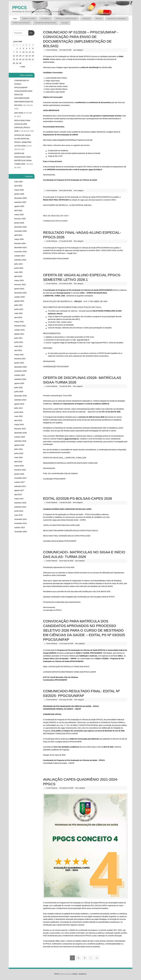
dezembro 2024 (20, 227)
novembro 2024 (20, 231)
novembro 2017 (20, 478)
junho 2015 (19, 511)
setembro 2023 (20, 260)
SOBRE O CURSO (29, 19)
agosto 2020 (19, 383)
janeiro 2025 (19, 223)
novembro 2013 (20, 523)
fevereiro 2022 (20, 326)
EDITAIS (99, 19)
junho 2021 (19, 342)
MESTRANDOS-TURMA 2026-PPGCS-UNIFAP (60, 734)
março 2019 (19, 424)
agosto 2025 (19, 206)
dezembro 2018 (20, 433)
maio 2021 (18, 346)
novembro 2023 (20, 252)
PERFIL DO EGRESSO (21, 23)
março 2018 (19, 466)
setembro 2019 (20, 400)
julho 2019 (18, 408)
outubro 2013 (20, 527)
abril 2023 (18, 276)
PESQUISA (86, 19)
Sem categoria (78, 50)
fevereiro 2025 (20, 219)
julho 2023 (18, 264)
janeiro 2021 (19, 363)
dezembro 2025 (20, 198)
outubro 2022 (20, 297)
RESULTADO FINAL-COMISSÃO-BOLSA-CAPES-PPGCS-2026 (67, 536)
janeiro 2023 (19, 289)
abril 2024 (18, 235)
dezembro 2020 (20, 367)
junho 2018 (19, 453)
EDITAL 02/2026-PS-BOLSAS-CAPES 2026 (78, 498)
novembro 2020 (20, 371)
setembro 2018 (20, 441)
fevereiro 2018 (20, 470)
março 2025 (19, 215)
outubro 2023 (20, 256)
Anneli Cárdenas (52, 50)
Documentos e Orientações (117, 19)
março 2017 (19, 499)
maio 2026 (18, 182)
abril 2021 (18, 350)
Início (15, 19)
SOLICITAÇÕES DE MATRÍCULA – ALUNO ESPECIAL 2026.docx (67, 205)
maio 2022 (18, 313)
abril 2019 (18, 420)
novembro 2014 (20, 519)
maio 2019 (18, 416)
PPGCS (19, 8)
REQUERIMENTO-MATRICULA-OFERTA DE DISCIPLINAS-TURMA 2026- (70, 463)
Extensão (65, 23)
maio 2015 (18, 515)
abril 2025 (18, 210)
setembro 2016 (20, 503)
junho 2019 (19, 412)
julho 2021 (18, 338)
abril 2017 (18, 494)
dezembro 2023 (20, 247)
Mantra (75, 974)
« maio (22, 67)
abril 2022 (18, 317)
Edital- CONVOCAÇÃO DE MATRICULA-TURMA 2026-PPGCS (66, 667)
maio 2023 (18, 272)
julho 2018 (18, 449)
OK (30, 32)
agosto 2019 (19, 404)
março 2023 (19, 280)
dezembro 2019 (20, 396)
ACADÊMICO (46, 19)
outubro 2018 (20, 437)
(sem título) (19, 113)
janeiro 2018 (19, 474)
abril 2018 (18, 462)
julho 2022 (18, 305)
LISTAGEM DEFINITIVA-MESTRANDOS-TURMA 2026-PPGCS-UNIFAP (70, 672)
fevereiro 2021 (20, 359)
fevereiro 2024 (20, 243)
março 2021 (19, 354)
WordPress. (83, 974)
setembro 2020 (20, 379)
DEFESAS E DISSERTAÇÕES (66, 19)
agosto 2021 (19, 334)
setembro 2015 (20, 507)
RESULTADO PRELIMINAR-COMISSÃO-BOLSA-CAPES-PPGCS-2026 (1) (71, 531)
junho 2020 (19, 392)
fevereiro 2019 (20, 429)
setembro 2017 (20, 486)
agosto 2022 (19, 301)
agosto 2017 (19, 490)
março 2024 (19, 239)
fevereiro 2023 (20, 284)
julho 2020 (18, 387)
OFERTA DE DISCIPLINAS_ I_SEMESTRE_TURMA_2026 (65, 458)
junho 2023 (19, 268)
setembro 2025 (20, 202)
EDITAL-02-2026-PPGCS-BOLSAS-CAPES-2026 (62, 525)
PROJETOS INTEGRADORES (46, 23)
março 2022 (19, 322)
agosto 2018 (19, 445)
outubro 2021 (20, 330)
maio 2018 (18, 457)
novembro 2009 (20, 532)
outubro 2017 (20, 482)
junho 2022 (19, 309)
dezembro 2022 (20, 293)
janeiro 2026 (19, 194)
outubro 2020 (20, 375)
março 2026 (19, 190)
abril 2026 (18, 186)
